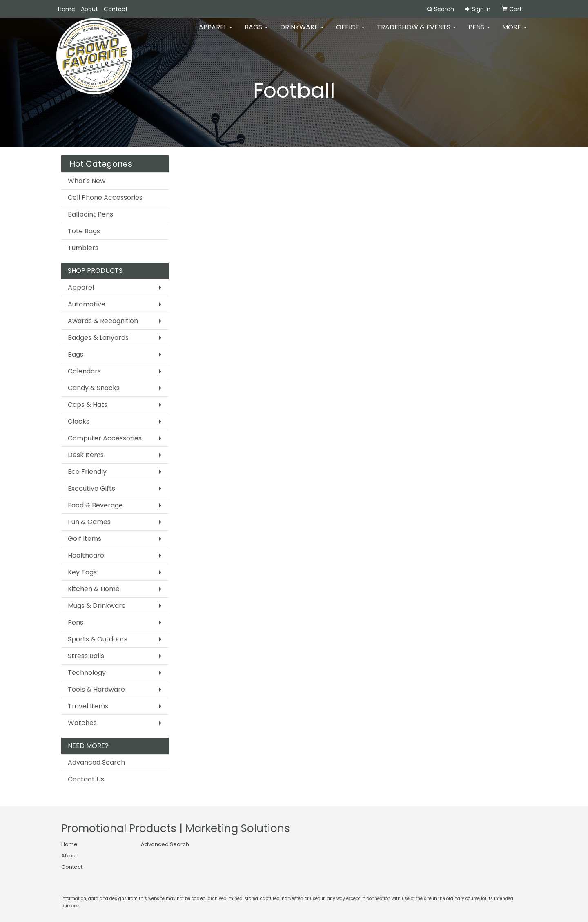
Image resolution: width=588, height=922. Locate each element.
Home (67, 9)
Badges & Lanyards (98, 338)
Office (350, 32)
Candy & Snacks (94, 388)
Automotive (87, 304)
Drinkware (302, 32)
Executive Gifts (91, 488)
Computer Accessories (105, 438)
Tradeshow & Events (416, 32)
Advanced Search (96, 762)
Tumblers (83, 248)
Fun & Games (89, 522)
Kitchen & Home (94, 589)
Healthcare (86, 555)
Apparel (216, 32)
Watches (82, 723)
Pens (479, 32)
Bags (256, 32)
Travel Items (88, 706)
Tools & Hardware (96, 689)
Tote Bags (84, 231)
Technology (87, 673)
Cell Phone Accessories (105, 198)
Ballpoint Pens (90, 214)
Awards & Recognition (103, 321)
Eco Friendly (87, 472)
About (89, 9)
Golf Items (85, 539)
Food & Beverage (95, 505)
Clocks (79, 421)
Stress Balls (86, 656)
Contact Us (86, 779)
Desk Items (86, 455)
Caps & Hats (88, 405)
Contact (116, 9)
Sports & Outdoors (98, 639)
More (514, 32)
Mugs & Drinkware (97, 606)
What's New (87, 181)
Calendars (84, 371)
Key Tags (82, 572)
